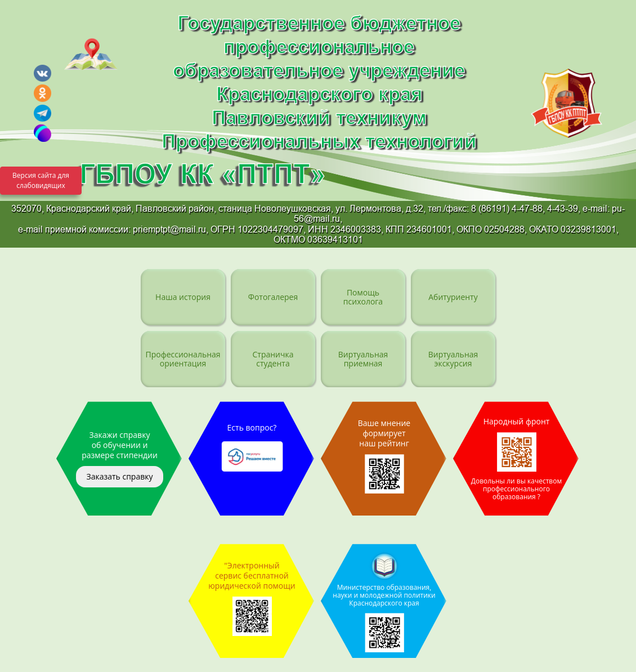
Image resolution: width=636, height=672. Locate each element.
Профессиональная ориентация (183, 359)
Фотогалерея (273, 297)
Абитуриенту (453, 297)
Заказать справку (119, 476)
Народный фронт (516, 459)
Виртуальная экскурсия (453, 359)
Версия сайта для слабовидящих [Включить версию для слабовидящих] (41, 180)
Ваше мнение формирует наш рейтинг (384, 456)
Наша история (183, 297)
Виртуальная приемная (363, 359)
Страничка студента (273, 359)
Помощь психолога (363, 297)
